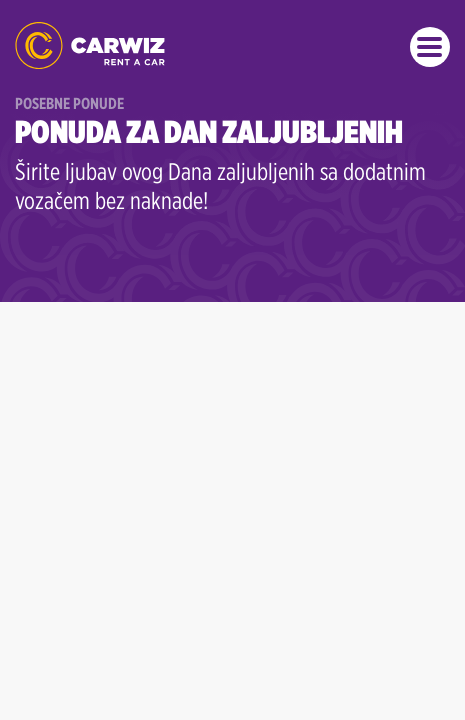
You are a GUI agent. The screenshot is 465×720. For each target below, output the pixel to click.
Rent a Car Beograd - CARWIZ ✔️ (90, 45)
